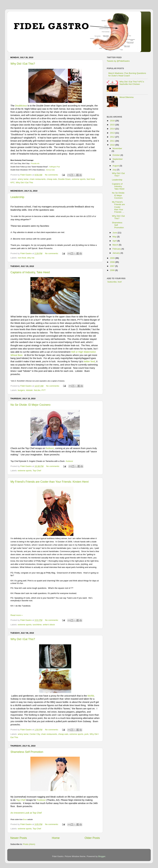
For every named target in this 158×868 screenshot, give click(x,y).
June (115, 233)
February (117, 249)
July (115, 170)
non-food (22, 258)
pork (86, 734)
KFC (13, 182)
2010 (113, 145)
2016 (113, 121)
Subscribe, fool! (114, 282)
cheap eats (52, 179)
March (116, 245)
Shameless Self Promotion (27, 752)
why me (31, 258)
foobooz (50, 448)
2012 (113, 137)
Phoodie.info (35, 164)
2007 (113, 266)
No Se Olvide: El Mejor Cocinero (30, 405)
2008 (113, 262)
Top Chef (37, 471)
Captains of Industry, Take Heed (30, 272)
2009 (113, 258)
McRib (91, 696)
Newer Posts (19, 838)
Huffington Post (55, 167)
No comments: (52, 175)
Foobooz (41, 800)
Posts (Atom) (29, 844)
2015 (113, 125)
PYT (44, 390)
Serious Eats (50, 170)
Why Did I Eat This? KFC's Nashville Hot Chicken (132, 83)
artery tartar (23, 179)
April (115, 241)
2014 (113, 129)
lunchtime (37, 625)
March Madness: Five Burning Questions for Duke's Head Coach (127, 74)
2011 (113, 141)
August (116, 166)
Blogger (102, 856)
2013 (113, 133)
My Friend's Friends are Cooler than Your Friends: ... (118, 207)
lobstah (29, 390)
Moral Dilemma (126, 97)
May (115, 237)
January (116, 253)
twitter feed (89, 361)
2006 (113, 270)
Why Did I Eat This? (23, 64)
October (116, 155)
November (117, 148)
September (118, 159)
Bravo (25, 820)
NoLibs (37, 390)
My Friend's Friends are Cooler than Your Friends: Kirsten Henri (50, 482)
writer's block (49, 625)
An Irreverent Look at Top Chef (26, 813)
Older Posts (92, 838)
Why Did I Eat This (25, 182)
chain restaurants (38, 179)
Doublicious (21, 106)
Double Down (64, 179)
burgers (21, 390)
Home (56, 838)
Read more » (17, 615)
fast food (91, 179)
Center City (35, 734)
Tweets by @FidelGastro (118, 61)
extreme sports (79, 179)
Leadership (17, 197)
